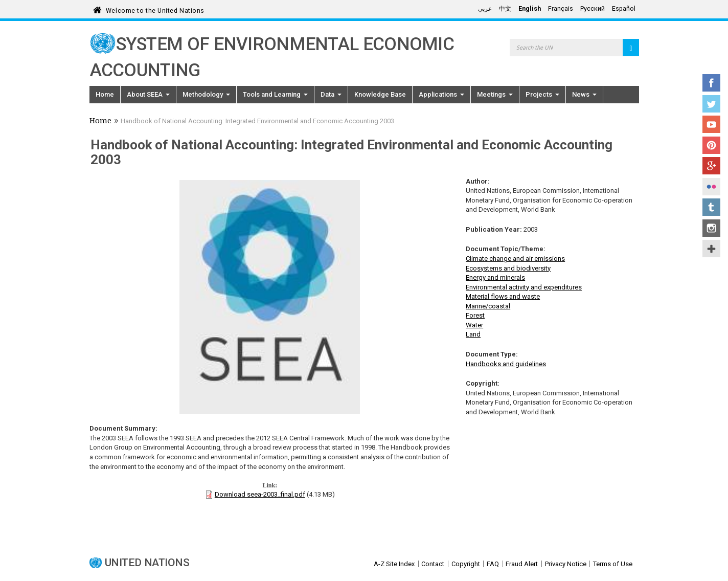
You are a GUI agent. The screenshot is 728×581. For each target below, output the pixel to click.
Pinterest (711, 145)
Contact (433, 564)
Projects (542, 94)
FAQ (493, 564)
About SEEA (148, 94)
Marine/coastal (488, 306)
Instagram (711, 228)
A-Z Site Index (394, 564)
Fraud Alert (522, 564)
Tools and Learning (275, 94)
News (584, 94)
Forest (475, 315)
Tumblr (711, 207)
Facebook (711, 83)
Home (105, 94)
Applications (441, 94)
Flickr (711, 187)
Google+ (711, 166)
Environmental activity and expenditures (524, 287)
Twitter (711, 104)
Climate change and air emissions (515, 259)
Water (474, 325)
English (530, 9)
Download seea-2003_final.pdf (260, 494)
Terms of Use (613, 564)
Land (473, 334)
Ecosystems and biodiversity (508, 268)
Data (331, 94)
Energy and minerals (495, 277)
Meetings (495, 94)
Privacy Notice (566, 564)
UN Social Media (711, 249)
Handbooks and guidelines (506, 364)
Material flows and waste (503, 296)
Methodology (206, 94)
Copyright (466, 564)
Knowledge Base (380, 94)
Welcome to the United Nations (155, 9)
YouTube (711, 124)
